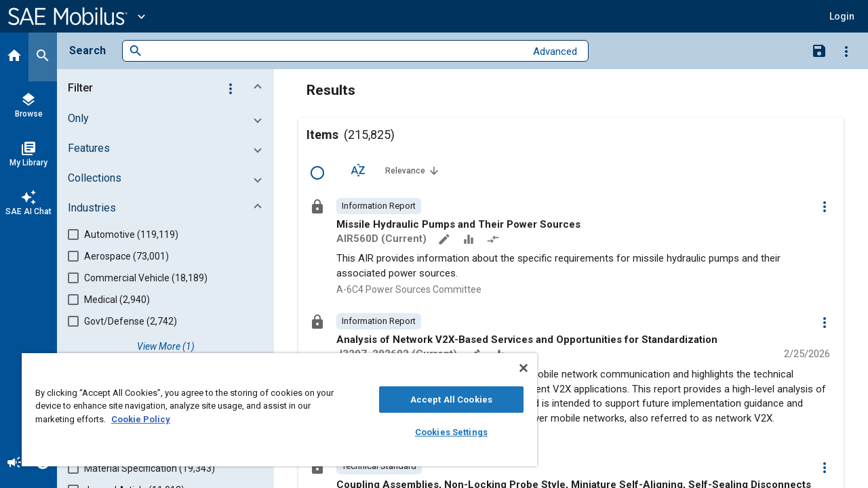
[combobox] (334, 51)
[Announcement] (14, 464)
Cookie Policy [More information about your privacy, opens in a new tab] (141, 419)
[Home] (14, 57)
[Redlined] (494, 241)
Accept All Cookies (441, 400)
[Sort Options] (358, 170)
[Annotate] (446, 241)
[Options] (846, 51)
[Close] (511, 368)
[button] (842, 16)
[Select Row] (317, 173)
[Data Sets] (470, 241)
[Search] (43, 57)
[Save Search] (819, 50)
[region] (273, 410)
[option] (379, 206)
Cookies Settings (441, 432)
